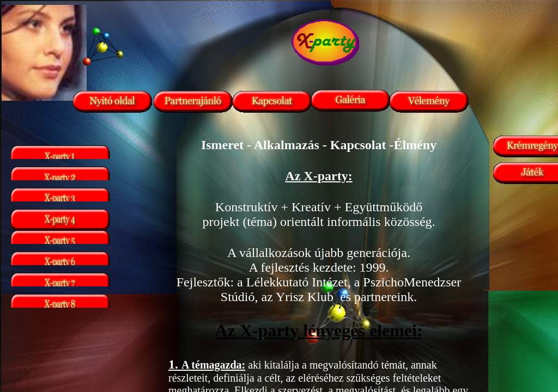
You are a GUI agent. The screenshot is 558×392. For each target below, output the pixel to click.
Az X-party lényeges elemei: (319, 330)
